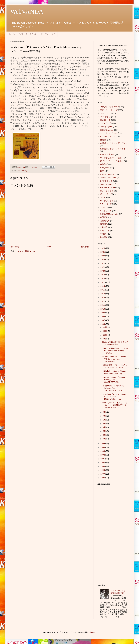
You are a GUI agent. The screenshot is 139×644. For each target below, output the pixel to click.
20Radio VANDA (107, 174)
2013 (103, 297)
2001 (103, 459)
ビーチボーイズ (48, 34)
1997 (103, 474)
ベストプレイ (106, 211)
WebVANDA (27, 12)
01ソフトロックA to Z (109, 107)
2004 (103, 447)
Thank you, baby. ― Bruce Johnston (119, 592)
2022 (103, 263)
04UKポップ (105, 117)
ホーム (12, 34)
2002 (103, 455)
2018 (103, 278)
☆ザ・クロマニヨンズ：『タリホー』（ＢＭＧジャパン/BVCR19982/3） (115, 405)
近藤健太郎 (105, 221)
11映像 (103, 140)
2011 (103, 305)
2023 (103, 259)
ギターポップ (106, 194)
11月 (105, 331)
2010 (103, 309)
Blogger (92, 632)
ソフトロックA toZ (28, 34)
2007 (103, 320)
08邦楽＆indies (106, 130)
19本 (102, 171)
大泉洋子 (104, 227)
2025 (103, 252)
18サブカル (105, 168)
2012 (103, 301)
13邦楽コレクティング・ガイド (114, 149)
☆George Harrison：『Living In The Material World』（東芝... (115, 350)
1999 (103, 466)
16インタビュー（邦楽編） (112, 161)
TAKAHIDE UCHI (107, 188)
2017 (103, 282)
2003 (103, 451)
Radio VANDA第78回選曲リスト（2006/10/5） (115, 343)
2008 (103, 316)
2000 (103, 462)
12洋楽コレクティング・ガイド (114, 143)
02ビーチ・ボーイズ (109, 110)
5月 (105, 424)
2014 (103, 294)
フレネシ (104, 207)
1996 (103, 478)
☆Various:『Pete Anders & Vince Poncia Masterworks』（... (114, 397)
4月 (105, 427)
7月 (105, 416)
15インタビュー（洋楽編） (112, 158)
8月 (105, 412)
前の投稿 (85, 247)
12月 (105, 327)
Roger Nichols (106, 184)
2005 (103, 443)
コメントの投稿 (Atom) (25, 251)
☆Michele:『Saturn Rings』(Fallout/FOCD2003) (115, 372)
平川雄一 (104, 234)
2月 (105, 435)
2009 (103, 313)
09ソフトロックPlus (109, 133)
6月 (105, 420)
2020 (103, 271)
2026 (103, 248)
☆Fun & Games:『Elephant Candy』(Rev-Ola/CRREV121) (114, 380)
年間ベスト (105, 230)
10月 (105, 335)
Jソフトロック (106, 181)
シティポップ (106, 204)
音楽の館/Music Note (109, 214)
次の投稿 (15, 247)
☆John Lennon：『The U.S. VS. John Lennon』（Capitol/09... (115, 359)
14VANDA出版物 (107, 154)
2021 (103, 267)
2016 (103, 286)
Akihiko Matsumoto (108, 178)
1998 (103, 470)
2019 (103, 275)
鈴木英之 (104, 237)
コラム (103, 197)
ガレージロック (107, 191)
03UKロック (105, 113)
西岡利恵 (104, 224)
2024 (103, 256)
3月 (105, 431)
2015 (103, 290)
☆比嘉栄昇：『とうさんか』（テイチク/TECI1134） (115, 366)
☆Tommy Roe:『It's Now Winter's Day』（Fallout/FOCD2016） (113, 388)
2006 (103, 324)
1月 (105, 439)
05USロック (105, 120)
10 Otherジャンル (108, 137)
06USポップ (23, 171)
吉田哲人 (104, 217)
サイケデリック (107, 201)
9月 (105, 339)
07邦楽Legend (106, 127)
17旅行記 (104, 164)
